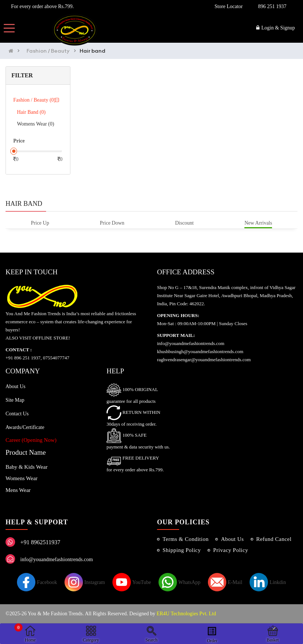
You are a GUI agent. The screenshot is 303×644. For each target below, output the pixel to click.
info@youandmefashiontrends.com (57, 559)
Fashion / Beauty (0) (34, 100)
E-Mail (225, 582)
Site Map (15, 400)
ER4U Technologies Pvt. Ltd (186, 614)
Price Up (40, 223)
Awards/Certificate (25, 427)
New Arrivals (258, 223)
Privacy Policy (231, 550)
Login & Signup (276, 28)
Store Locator (227, 6)
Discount (184, 223)
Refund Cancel (274, 539)
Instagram (85, 582)
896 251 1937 (272, 6)
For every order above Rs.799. (41, 6)
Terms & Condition (186, 539)
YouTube (132, 582)
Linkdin (268, 582)
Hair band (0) (31, 112)
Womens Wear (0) (36, 124)
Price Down (112, 223)
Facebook (37, 582)
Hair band (93, 51)
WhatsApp (180, 582)
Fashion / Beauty (48, 51)
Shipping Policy (182, 550)
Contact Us (17, 414)
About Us (15, 386)
